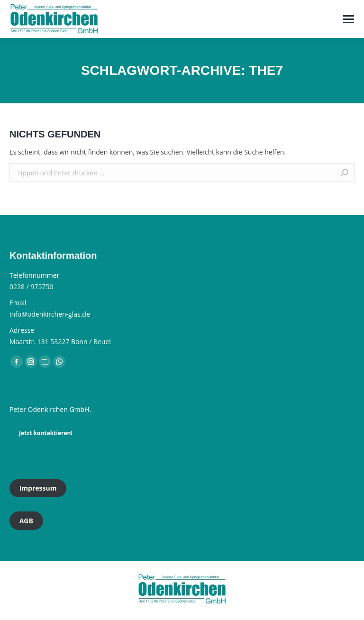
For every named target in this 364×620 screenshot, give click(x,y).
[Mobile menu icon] (348, 19)
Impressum (38, 488)
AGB (26, 521)
